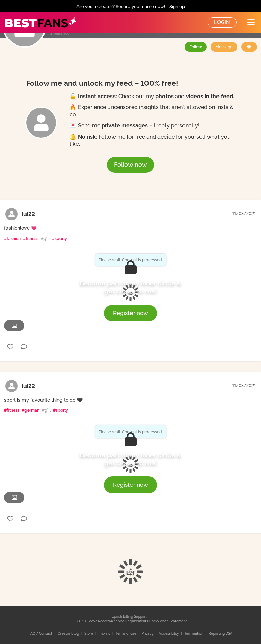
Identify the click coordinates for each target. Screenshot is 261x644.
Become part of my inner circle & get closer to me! (130, 287)
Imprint (105, 634)
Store (89, 634)
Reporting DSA (221, 634)
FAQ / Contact (41, 634)
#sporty (59, 239)
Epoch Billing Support (129, 617)
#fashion (12, 239)
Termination (194, 634)
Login (222, 22)
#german (31, 410)
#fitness (31, 239)
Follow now (130, 165)
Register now (130, 313)
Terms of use (126, 634)
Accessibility (169, 634)
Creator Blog (69, 634)
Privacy (148, 634)
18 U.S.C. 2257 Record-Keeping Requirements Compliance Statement (131, 621)
